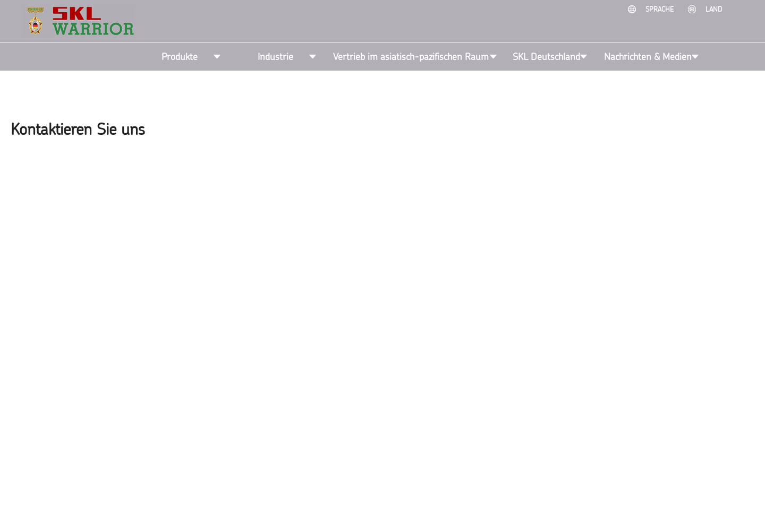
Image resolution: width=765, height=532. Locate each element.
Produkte (180, 56)
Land (714, 9)
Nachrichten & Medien (648, 56)
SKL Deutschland (546, 56)
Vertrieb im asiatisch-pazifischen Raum (411, 56)
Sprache (661, 9)
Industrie (275, 56)
